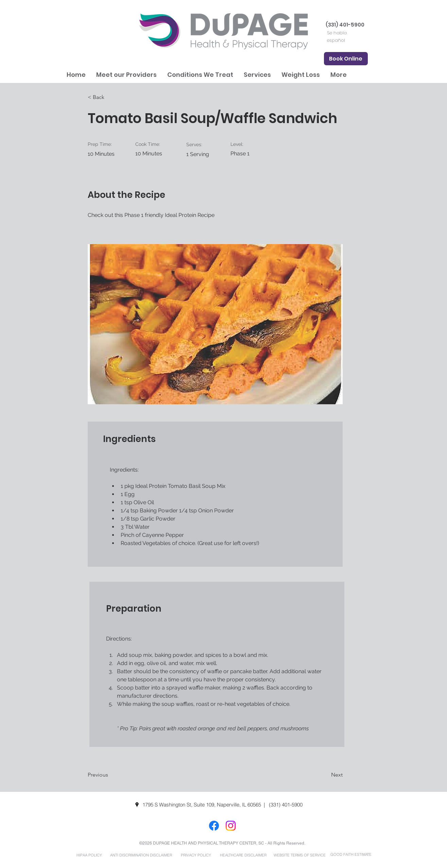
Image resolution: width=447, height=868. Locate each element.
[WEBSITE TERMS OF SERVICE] (300, 855)
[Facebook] (214, 826)
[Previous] (110, 775)
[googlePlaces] (137, 805)
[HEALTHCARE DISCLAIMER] (243, 855)
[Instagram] (231, 826)
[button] (126, 75)
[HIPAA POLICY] (89, 855)
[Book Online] (346, 59)
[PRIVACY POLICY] (196, 855)
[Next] (326, 775)
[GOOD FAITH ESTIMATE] (351, 855)
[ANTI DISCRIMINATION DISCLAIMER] (141, 855)
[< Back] (110, 97)
